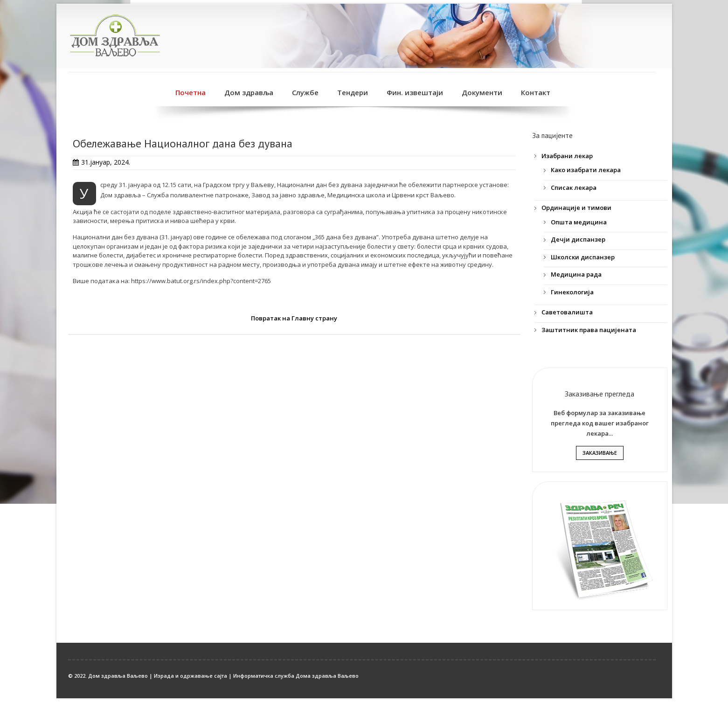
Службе (305, 92)
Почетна (191, 92)
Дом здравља (249, 92)
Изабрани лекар (567, 156)
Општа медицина (579, 222)
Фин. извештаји (415, 92)
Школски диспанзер (583, 257)
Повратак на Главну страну (294, 318)
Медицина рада (576, 274)
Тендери (353, 92)
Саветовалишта (567, 312)
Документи (482, 92)
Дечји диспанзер (578, 239)
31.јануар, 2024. (106, 162)
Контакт (536, 92)
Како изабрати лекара (586, 170)
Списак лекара (574, 188)
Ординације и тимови (576, 208)
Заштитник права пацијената (589, 330)
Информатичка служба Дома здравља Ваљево (296, 676)
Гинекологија (572, 292)
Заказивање (600, 453)
